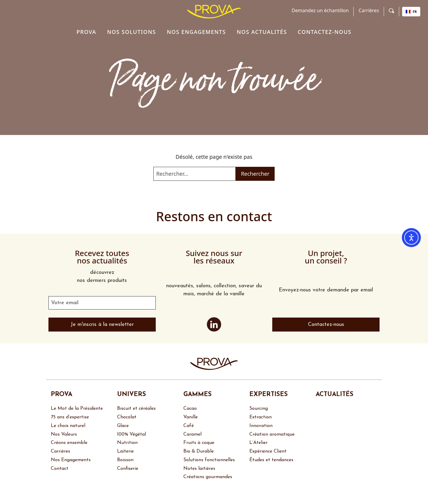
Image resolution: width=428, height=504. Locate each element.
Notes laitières (199, 469)
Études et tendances (272, 460)
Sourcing (259, 409)
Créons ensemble (69, 443)
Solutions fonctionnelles (209, 460)
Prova (86, 32)
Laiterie (125, 451)
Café (189, 426)
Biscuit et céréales (136, 409)
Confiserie (128, 469)
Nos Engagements (71, 460)
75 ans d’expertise (70, 417)
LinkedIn (214, 324)
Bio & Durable (199, 451)
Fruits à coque (199, 443)
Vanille (191, 417)
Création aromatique (272, 434)
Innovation (261, 426)
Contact (60, 469)
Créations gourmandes (208, 477)
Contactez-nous (325, 32)
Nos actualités (262, 32)
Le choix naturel (68, 426)
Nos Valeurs (64, 434)
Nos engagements (196, 32)
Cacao (190, 409)
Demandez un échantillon (320, 10)
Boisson (125, 460)
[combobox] (411, 12)
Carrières (369, 10)
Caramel (192, 434)
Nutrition (127, 443)
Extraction (261, 417)
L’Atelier (258, 443)
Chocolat (127, 417)
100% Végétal (132, 434)
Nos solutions (132, 32)
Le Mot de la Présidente (77, 409)
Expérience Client (268, 451)
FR (411, 11)
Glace (123, 426)
